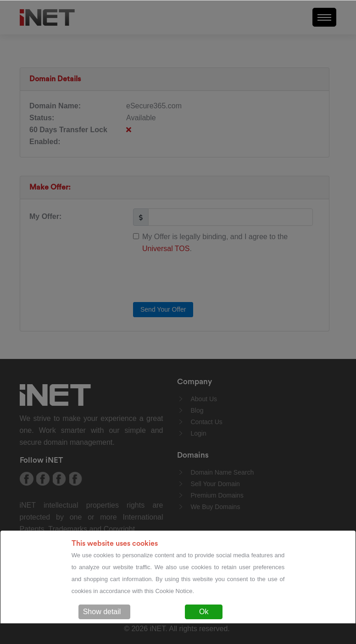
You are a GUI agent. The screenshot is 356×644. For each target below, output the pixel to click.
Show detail (102, 612)
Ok (204, 612)
